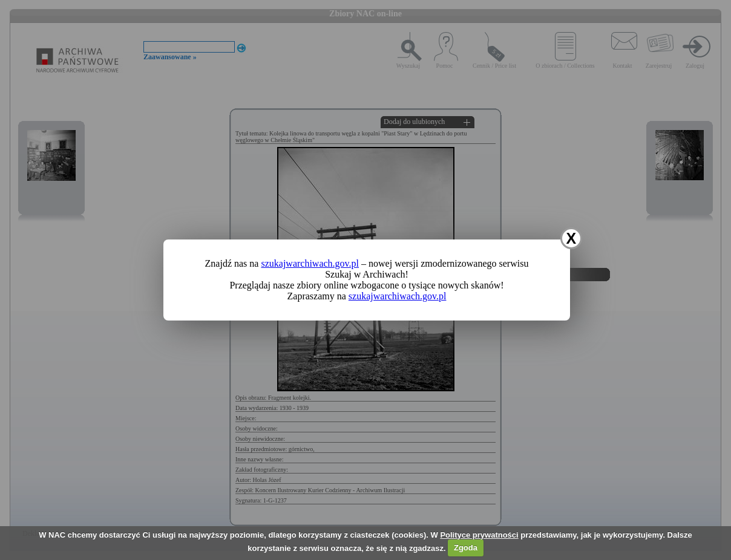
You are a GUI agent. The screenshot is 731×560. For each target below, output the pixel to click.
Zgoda (466, 548)
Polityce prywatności (479, 535)
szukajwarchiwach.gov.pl (310, 263)
